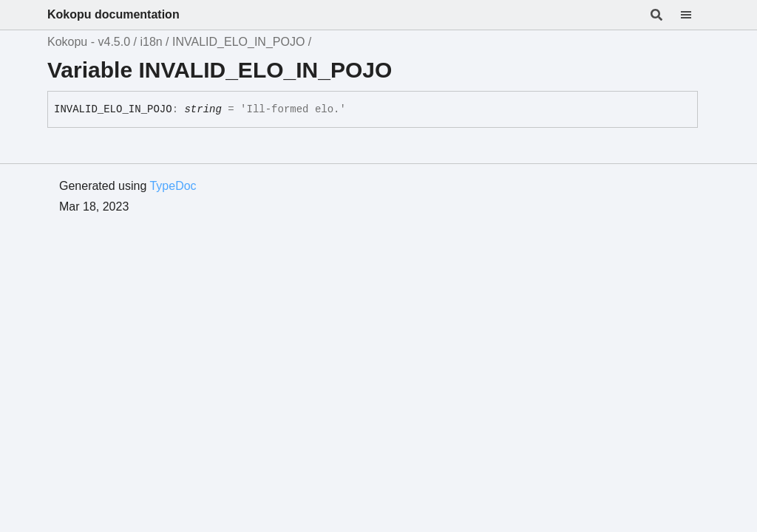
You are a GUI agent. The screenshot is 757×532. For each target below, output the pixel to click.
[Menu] (695, 15)
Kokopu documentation (113, 14)
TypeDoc (173, 186)
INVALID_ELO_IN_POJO (238, 42)
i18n (151, 42)
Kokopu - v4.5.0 (89, 42)
